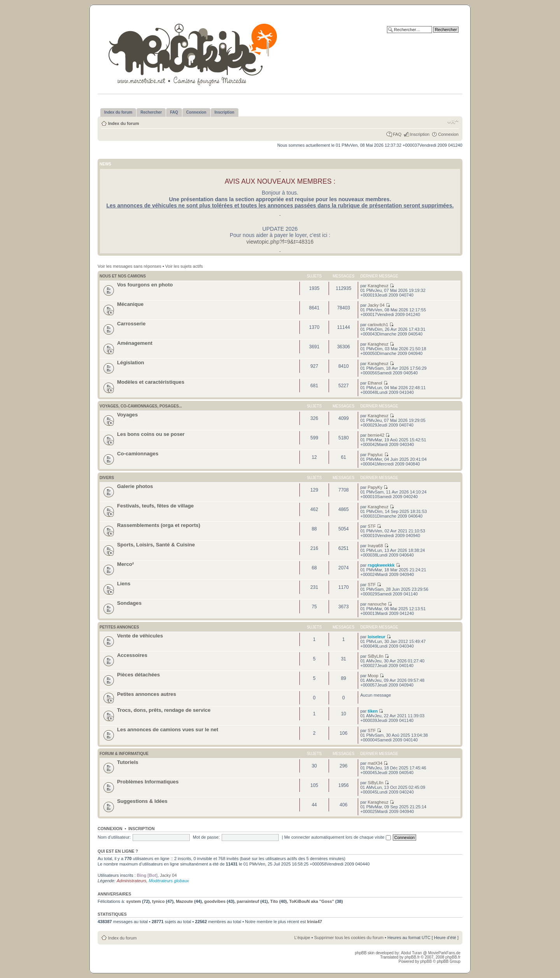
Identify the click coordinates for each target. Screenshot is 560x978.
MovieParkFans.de (444, 953)
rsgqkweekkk (381, 565)
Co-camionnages (138, 454)
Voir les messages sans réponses (129, 266)
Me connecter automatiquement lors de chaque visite (338, 837)
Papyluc (375, 455)
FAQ (397, 134)
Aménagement (135, 343)
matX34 (375, 763)
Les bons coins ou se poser (151, 434)
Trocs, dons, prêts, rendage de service (164, 710)
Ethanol (375, 383)
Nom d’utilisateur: (114, 837)
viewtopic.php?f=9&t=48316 (280, 242)
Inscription (420, 134)
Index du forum (123, 123)
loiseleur (376, 637)
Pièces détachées (138, 675)
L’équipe (302, 938)
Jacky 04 (376, 305)
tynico (158, 901)
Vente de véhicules (140, 636)
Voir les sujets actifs (184, 266)
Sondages (129, 603)
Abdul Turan (412, 953)
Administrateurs (131, 881)
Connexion (448, 134)
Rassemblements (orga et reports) (159, 525)
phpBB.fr (412, 957)
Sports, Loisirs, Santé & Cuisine (156, 545)
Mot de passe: (206, 837)
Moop (373, 676)
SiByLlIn (375, 656)
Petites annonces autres (147, 694)
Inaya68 (375, 546)
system (133, 901)
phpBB (426, 961)
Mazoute (184, 901)
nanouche (377, 604)
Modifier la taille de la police (453, 122)
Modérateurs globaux (169, 881)
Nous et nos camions (123, 276)
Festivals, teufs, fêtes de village (155, 506)
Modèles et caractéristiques (151, 382)
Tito (274, 901)
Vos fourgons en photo (145, 285)
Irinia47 (315, 922)
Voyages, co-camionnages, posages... (141, 406)
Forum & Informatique (124, 754)
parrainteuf (248, 901)
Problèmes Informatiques (148, 782)
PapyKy (375, 487)
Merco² (125, 564)
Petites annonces (119, 627)
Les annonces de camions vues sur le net (168, 730)
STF (372, 526)
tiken (373, 711)
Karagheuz (378, 286)
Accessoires (132, 655)
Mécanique (130, 304)
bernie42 (376, 435)
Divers (107, 478)
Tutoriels (128, 762)
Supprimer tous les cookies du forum (349, 938)
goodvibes (215, 901)
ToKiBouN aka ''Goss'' (312, 901)
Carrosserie (131, 324)
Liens (124, 584)
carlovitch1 (378, 325)
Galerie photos (135, 486)
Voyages (127, 415)
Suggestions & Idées (142, 801)
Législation (131, 363)
